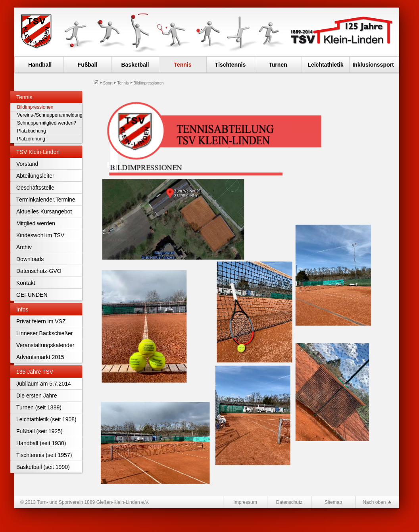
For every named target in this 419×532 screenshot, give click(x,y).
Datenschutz (289, 502)
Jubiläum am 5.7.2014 (44, 384)
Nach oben (377, 502)
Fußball (88, 65)
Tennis (183, 65)
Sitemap (333, 502)
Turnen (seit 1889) (39, 407)
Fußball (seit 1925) (39, 431)
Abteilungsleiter (35, 176)
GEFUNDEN (32, 295)
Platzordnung (31, 139)
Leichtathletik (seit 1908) (46, 419)
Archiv (24, 247)
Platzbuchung (32, 131)
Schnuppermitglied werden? (47, 123)
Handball (40, 65)
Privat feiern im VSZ (41, 321)
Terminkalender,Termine (46, 200)
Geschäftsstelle (35, 188)
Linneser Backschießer (44, 333)
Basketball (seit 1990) (43, 467)
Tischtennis (231, 65)
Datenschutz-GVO (39, 271)
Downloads (30, 259)
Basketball (135, 65)
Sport (108, 83)
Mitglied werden (36, 223)
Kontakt (26, 283)
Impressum (245, 502)
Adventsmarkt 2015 (40, 357)
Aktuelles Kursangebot (44, 211)
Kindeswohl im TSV (40, 235)
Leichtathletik (325, 65)
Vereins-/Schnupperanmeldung (48, 115)
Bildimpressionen (35, 107)
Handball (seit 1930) (41, 443)
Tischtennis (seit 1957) (44, 455)
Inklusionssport (373, 65)
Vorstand (27, 164)
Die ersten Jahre (37, 396)
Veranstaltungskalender (45, 345)
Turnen (278, 65)
